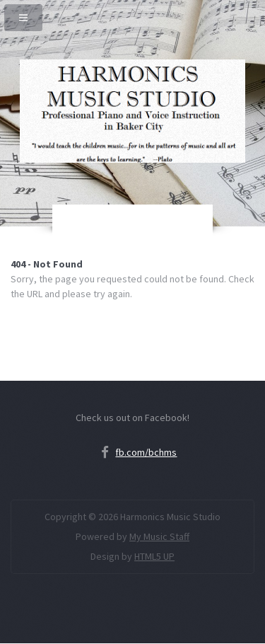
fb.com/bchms (146, 452)
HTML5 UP (154, 556)
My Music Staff (159, 536)
